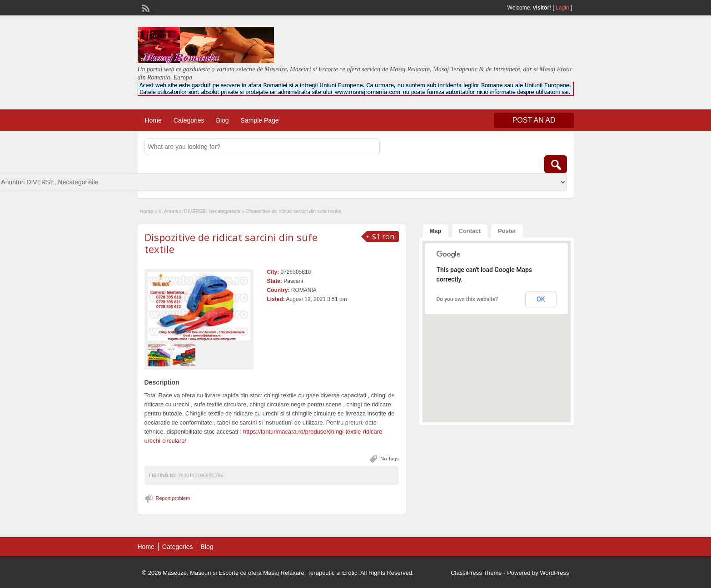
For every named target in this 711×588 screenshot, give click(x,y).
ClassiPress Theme (476, 573)
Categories (189, 120)
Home (153, 120)
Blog (223, 120)
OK (541, 299)
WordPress (554, 573)
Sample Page (260, 120)
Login (562, 8)
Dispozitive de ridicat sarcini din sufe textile (231, 243)
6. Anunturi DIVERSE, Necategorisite (199, 211)
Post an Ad (534, 120)
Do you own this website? (467, 299)
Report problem (173, 498)
